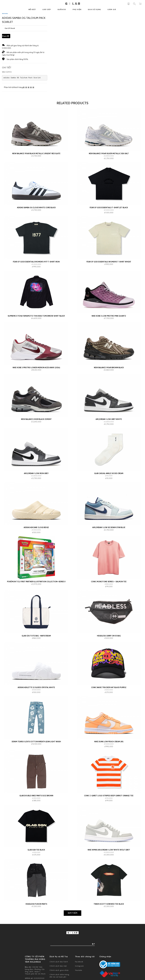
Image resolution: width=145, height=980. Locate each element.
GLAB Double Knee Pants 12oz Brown (36, 911)
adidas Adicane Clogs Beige (36, 643)
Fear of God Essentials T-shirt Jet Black (109, 323)
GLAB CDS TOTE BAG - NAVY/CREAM (36, 751)
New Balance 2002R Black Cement (36, 534)
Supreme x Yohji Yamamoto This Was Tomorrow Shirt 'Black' (36, 431)
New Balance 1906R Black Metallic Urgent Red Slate (36, 269)
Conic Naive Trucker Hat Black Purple (109, 803)
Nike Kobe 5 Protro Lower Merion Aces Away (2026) (36, 483)
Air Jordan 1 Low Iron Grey (36, 589)
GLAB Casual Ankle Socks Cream (109, 589)
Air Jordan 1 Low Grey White (109, 534)
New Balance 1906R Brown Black (109, 483)
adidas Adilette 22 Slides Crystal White (36, 803)
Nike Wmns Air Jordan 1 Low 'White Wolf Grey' (109, 965)
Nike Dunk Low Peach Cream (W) (109, 857)
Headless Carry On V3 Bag (109, 751)
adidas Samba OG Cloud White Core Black (36, 323)
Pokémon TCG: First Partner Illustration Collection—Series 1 (36, 697)
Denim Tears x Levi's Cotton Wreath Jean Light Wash (36, 857)
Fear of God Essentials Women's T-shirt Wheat (109, 377)
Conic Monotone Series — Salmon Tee (109, 697)
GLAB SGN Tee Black (36, 965)
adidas (5, 129)
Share (5, 151)
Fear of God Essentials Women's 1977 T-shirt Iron (36, 377)
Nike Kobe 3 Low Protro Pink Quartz (109, 431)
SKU (4, 187)
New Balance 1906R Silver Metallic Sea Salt (109, 269)
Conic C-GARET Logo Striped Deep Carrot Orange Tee (109, 911)
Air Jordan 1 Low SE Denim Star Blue (109, 643)
